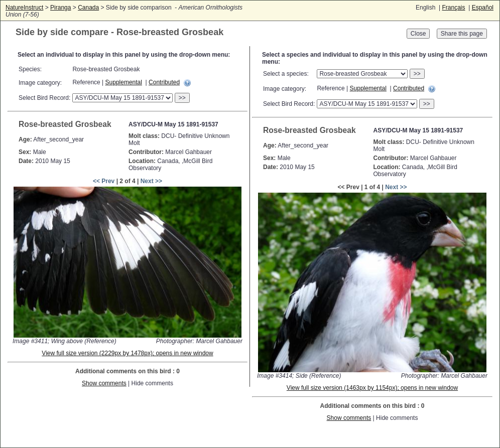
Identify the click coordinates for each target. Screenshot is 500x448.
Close (418, 34)
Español (483, 8)
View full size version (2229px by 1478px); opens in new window (127, 353)
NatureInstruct (24, 8)
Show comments (104, 383)
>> (182, 98)
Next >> (151, 181)
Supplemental (124, 82)
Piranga (60, 8)
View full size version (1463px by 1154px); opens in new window (372, 388)
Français (453, 8)
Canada (88, 8)
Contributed (164, 82)
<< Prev (104, 181)
